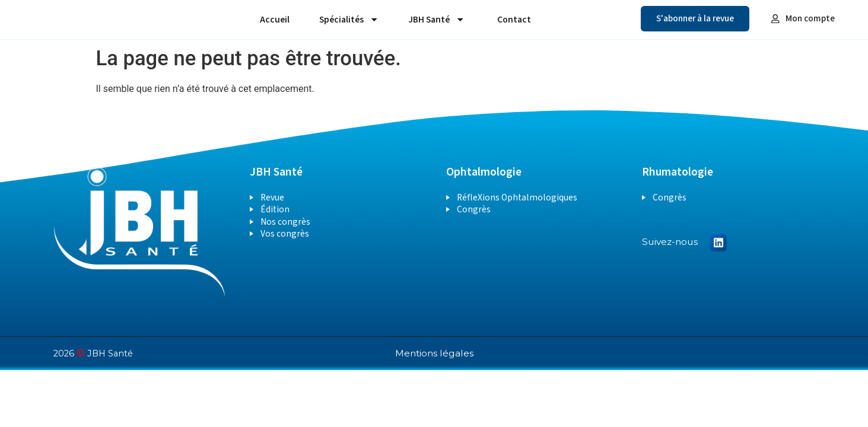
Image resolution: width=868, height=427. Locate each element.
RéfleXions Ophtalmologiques (517, 197)
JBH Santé (436, 19)
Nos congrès (285, 222)
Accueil (275, 20)
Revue (272, 197)
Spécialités (349, 19)
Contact (514, 20)
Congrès (474, 209)
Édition (275, 209)
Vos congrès (285, 234)
